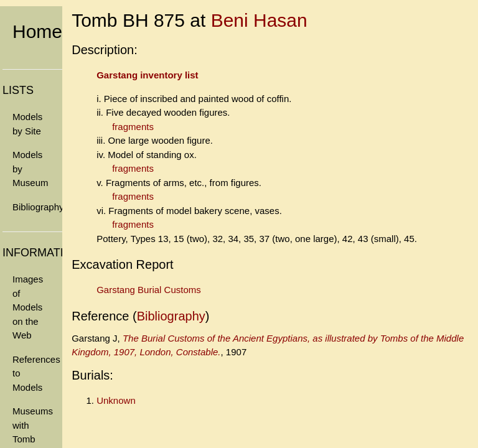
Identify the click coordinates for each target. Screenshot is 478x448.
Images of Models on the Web (28, 307)
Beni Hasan (259, 20)
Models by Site (27, 124)
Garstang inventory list (147, 75)
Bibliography (37, 207)
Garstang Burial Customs (149, 290)
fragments (133, 127)
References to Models (36, 373)
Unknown (116, 400)
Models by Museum (30, 169)
